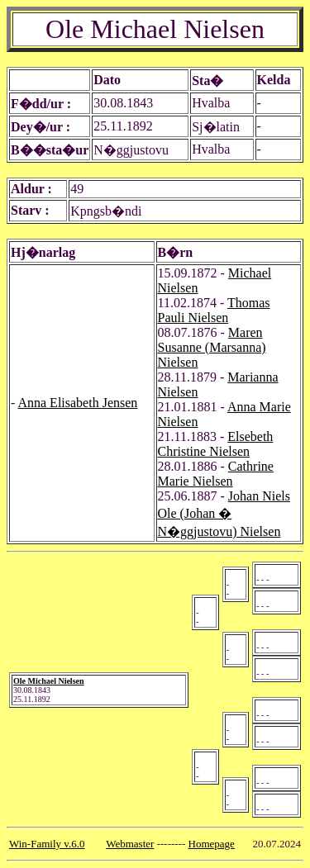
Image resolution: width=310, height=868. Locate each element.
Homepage (212, 844)
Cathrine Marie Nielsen (216, 474)
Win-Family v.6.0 (47, 844)
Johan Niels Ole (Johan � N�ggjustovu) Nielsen (224, 514)
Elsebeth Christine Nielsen (216, 444)
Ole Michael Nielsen (49, 681)
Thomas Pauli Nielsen (214, 310)
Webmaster (130, 844)
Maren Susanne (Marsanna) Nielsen (212, 347)
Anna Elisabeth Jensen (77, 403)
